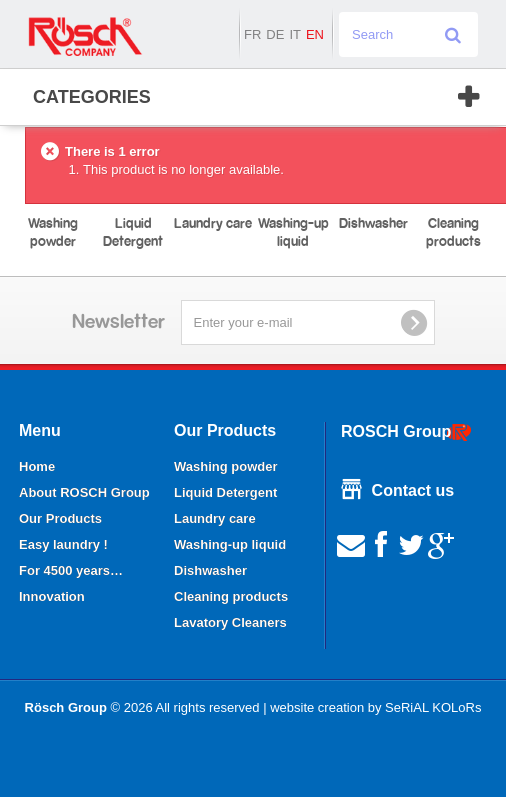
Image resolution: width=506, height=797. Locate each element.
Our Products (60, 518)
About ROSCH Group (84, 492)
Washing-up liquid (230, 544)
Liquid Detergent (225, 492)
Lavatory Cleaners (230, 622)
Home (37, 466)
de (275, 34)
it (295, 34)
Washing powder (226, 466)
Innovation (52, 596)
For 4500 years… (71, 570)
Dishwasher (210, 570)
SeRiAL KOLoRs (433, 707)
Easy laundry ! (63, 544)
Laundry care (215, 518)
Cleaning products (231, 596)
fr (252, 34)
